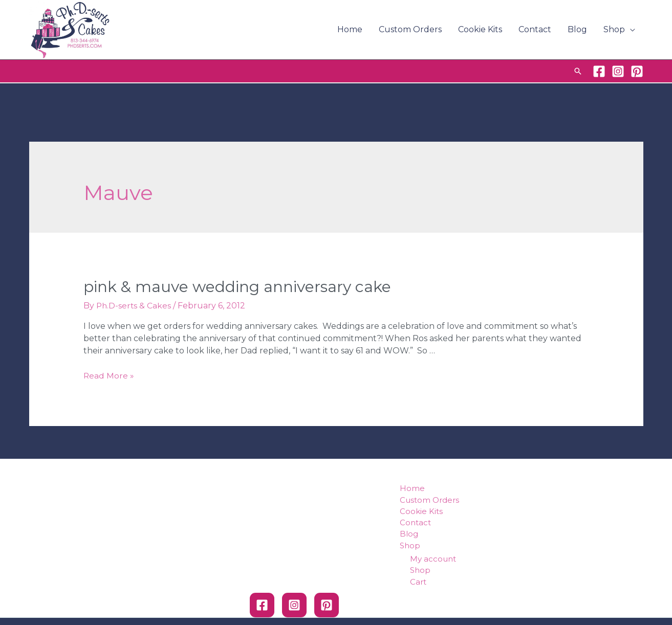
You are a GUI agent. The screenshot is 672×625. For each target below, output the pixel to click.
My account (433, 559)
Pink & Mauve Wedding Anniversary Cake (237, 287)
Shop (614, 29)
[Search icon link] (578, 71)
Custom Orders (410, 29)
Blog (577, 29)
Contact (535, 29)
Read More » (109, 376)
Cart (418, 582)
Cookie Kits (480, 29)
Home (350, 29)
